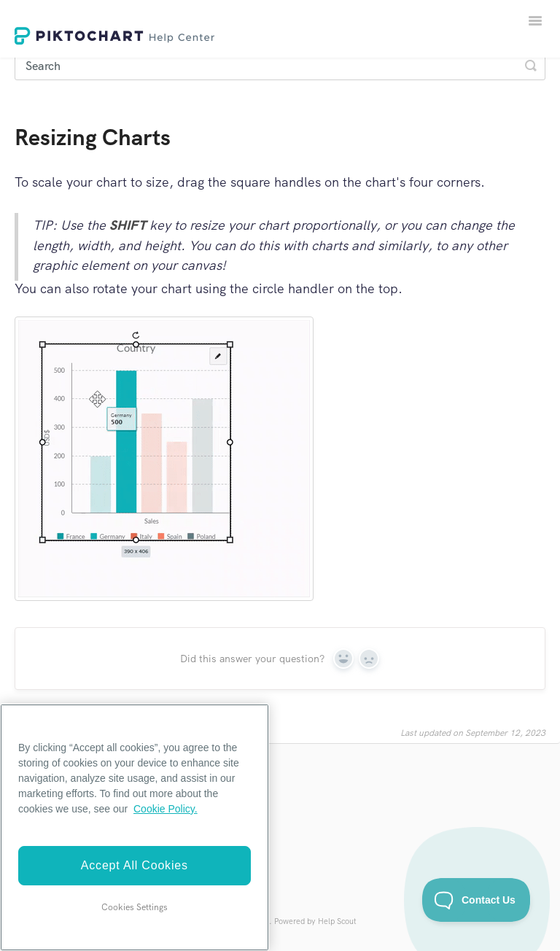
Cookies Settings (135, 907)
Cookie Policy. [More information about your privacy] (166, 809)
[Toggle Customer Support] (477, 900)
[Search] (280, 66)
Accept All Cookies (135, 865)
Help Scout (337, 921)
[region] (135, 827)
